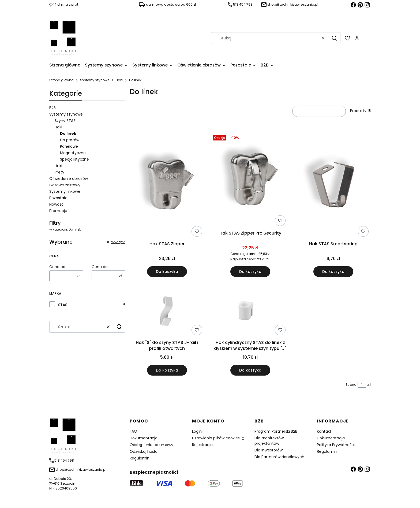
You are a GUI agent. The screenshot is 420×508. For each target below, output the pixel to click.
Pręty (59, 172)
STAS (63, 305)
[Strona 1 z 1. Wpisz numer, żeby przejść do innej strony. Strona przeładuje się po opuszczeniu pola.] (362, 385)
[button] (334, 38)
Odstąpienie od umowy (151, 445)
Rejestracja (202, 445)
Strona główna (61, 80)
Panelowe (69, 146)
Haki (119, 80)
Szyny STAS (65, 121)
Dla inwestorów (269, 450)
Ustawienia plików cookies (216, 438)
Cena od (57, 267)
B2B (52, 108)
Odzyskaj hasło (144, 451)
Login (197, 431)
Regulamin (140, 458)
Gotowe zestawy (65, 185)
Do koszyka (167, 272)
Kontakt (324, 431)
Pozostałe (58, 198)
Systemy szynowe (95, 80)
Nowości (57, 204)
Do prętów (70, 140)
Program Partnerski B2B (276, 431)
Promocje (58, 211)
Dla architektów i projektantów (270, 441)
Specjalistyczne (74, 159)
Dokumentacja (144, 438)
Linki (58, 166)
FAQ (133, 431)
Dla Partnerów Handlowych (279, 457)
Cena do (100, 267)
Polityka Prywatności (336, 445)
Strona (351, 385)
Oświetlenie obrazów (69, 179)
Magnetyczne (73, 153)
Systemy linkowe (65, 191)
